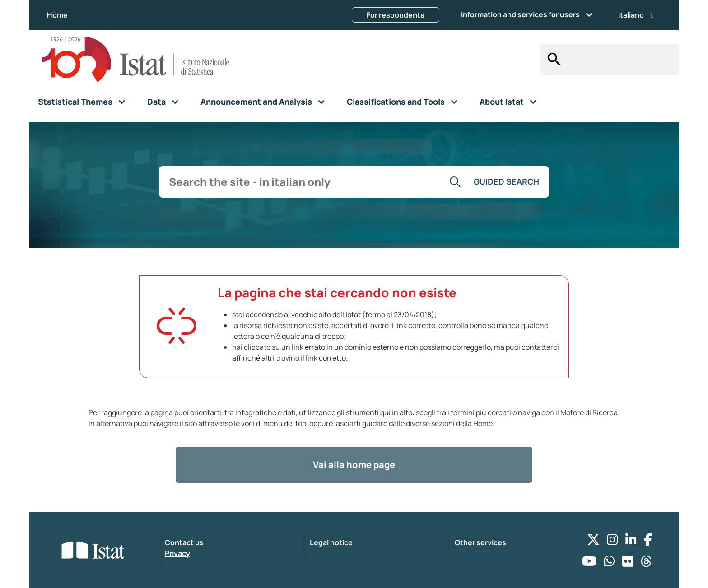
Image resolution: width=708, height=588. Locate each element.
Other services (480, 542)
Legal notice (331, 542)
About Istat (502, 102)
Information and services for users (520, 14)
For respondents (396, 15)
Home (57, 15)
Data (156, 102)
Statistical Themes (75, 102)
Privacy (177, 553)
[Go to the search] (455, 182)
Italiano (636, 15)
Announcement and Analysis (256, 102)
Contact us (184, 542)
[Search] (552, 60)
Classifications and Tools (396, 102)
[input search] (621, 60)
